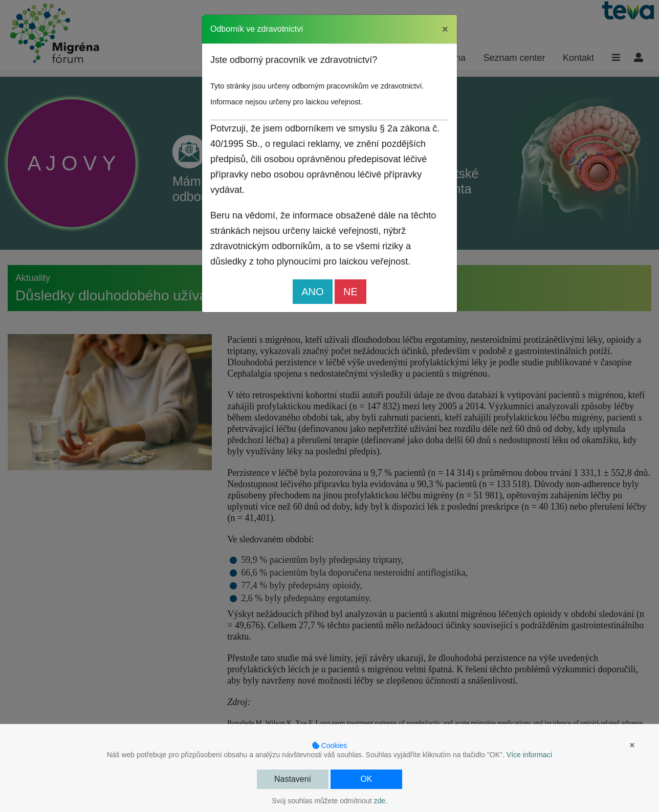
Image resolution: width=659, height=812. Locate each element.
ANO (312, 292)
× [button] (632, 745)
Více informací (529, 755)
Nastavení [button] (293, 779)
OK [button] (366, 779)
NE (350, 292)
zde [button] (379, 801)
